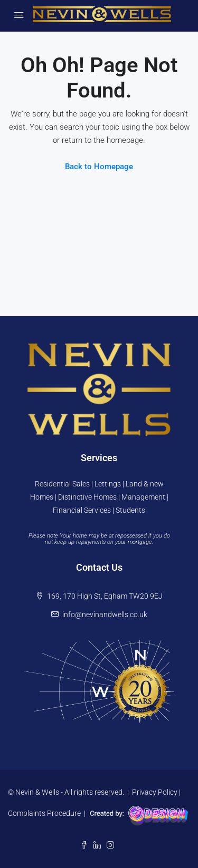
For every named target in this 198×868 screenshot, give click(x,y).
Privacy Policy (155, 792)
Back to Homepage (99, 167)
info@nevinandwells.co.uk (105, 615)
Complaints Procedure (44, 813)
